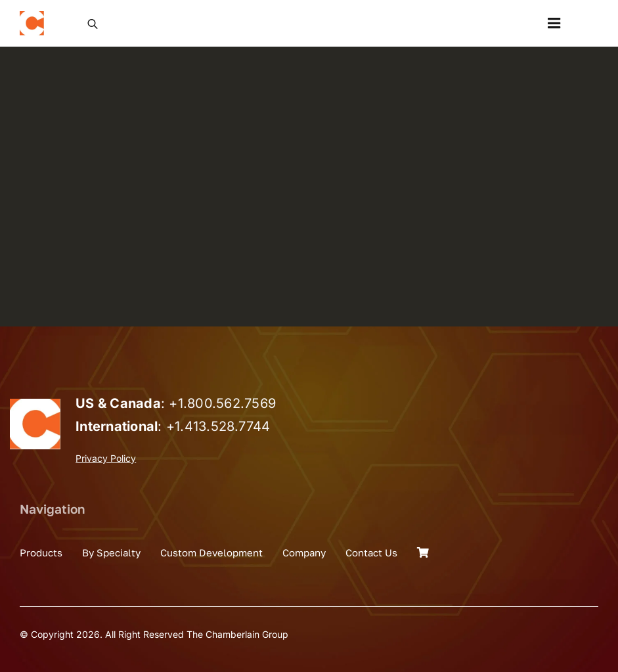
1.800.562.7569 (227, 403)
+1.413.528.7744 (218, 426)
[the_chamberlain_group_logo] (32, 16)
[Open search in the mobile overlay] (93, 23)
